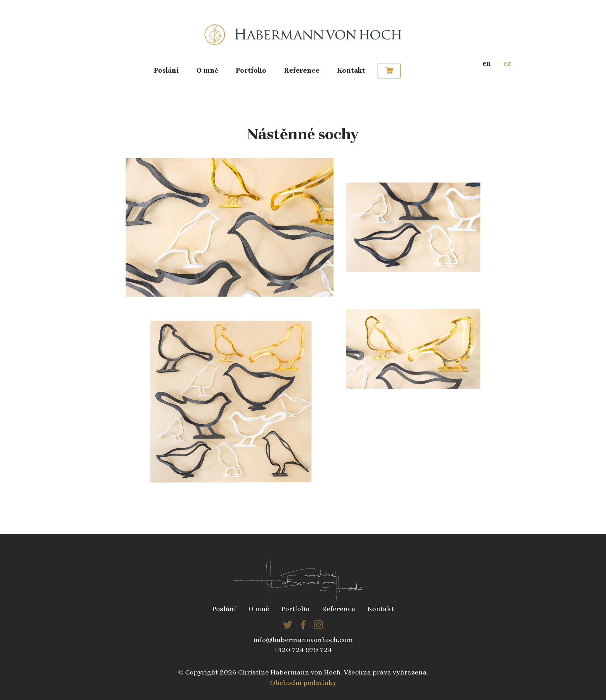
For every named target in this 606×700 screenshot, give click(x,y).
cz (507, 63)
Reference (302, 70)
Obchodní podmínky (303, 683)
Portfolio (251, 70)
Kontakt (351, 70)
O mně (207, 70)
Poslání (166, 70)
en (487, 63)
